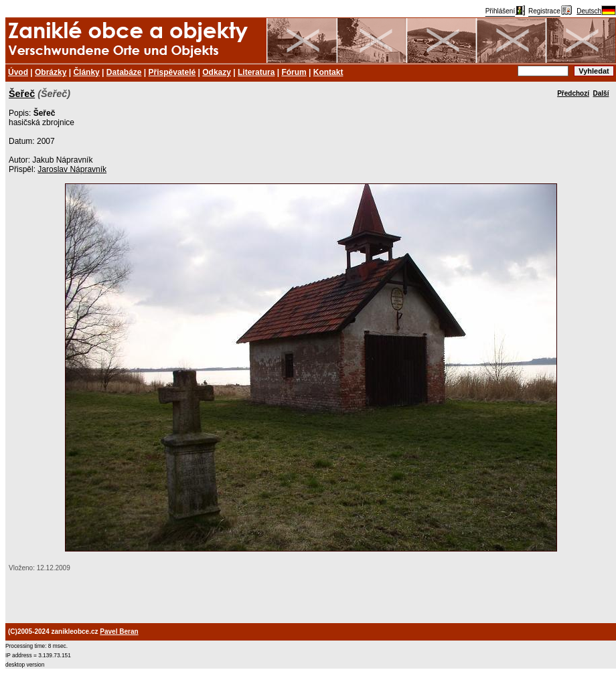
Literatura (256, 72)
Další (601, 93)
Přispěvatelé (172, 72)
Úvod (18, 72)
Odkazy (217, 72)
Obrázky (51, 72)
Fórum (294, 72)
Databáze (124, 72)
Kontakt (328, 72)
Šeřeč (22, 94)
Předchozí (573, 93)
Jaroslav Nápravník (72, 169)
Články (86, 72)
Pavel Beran (119, 631)
